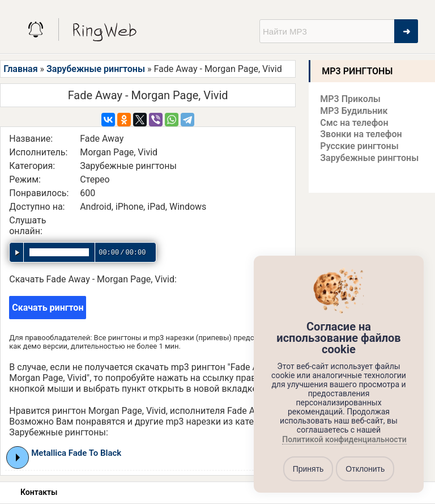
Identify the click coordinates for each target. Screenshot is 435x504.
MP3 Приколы (350, 99)
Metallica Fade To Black (76, 453)
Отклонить (365, 469)
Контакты (39, 492)
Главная (20, 69)
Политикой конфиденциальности (344, 440)
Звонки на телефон (361, 134)
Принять (308, 469)
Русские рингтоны (359, 146)
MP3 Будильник (354, 111)
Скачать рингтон (48, 308)
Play (18, 458)
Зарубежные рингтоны (96, 69)
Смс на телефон (354, 123)
